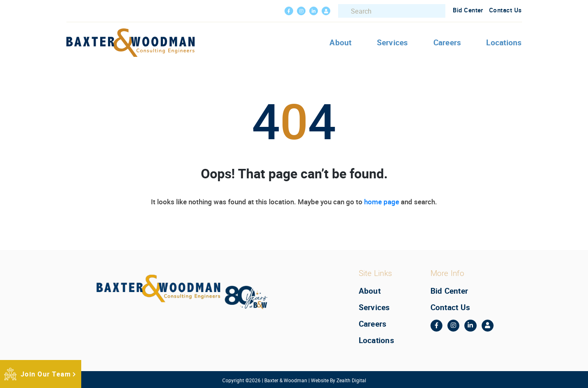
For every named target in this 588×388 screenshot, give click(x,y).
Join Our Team (46, 374)
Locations (504, 42)
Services (393, 42)
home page (382, 202)
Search (346, 11)
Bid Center (468, 10)
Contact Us (506, 10)
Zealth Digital (351, 380)
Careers (447, 42)
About (340, 42)
